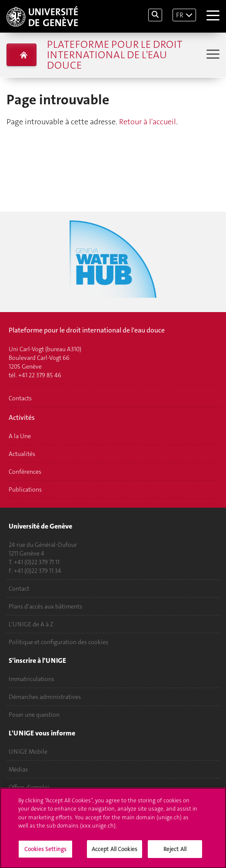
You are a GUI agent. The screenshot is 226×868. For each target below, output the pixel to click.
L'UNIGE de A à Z (31, 624)
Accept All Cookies (115, 853)
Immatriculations (32, 679)
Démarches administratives (45, 697)
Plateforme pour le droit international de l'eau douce (115, 55)
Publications (25, 489)
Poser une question (34, 715)
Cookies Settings (45, 853)
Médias (18, 769)
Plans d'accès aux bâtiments (45, 606)
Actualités (22, 454)
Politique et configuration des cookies (58, 642)
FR (180, 15)
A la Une (20, 436)
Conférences (25, 472)
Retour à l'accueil (148, 122)
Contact (19, 589)
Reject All (175, 853)
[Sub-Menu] (212, 55)
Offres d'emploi (29, 787)
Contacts (20, 398)
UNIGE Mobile (28, 752)
